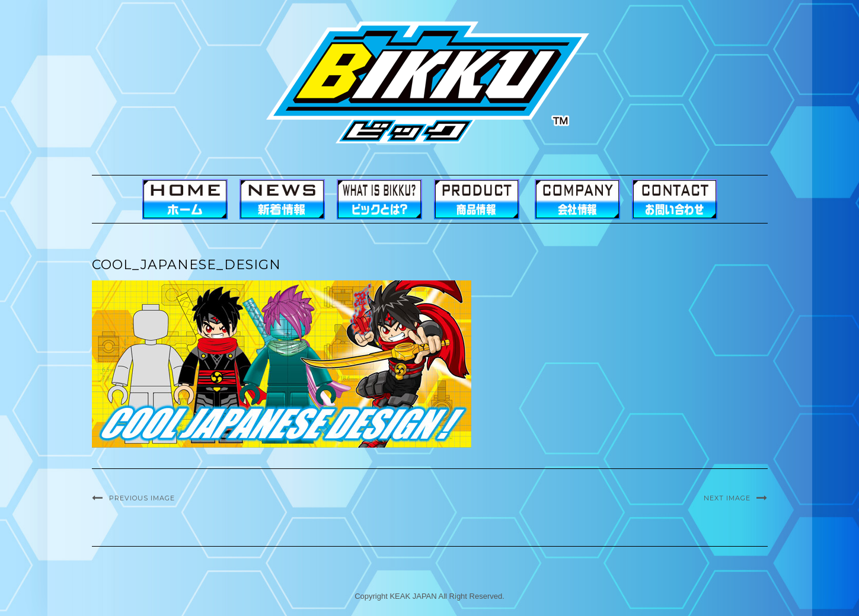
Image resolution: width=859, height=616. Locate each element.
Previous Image (142, 498)
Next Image (727, 498)
